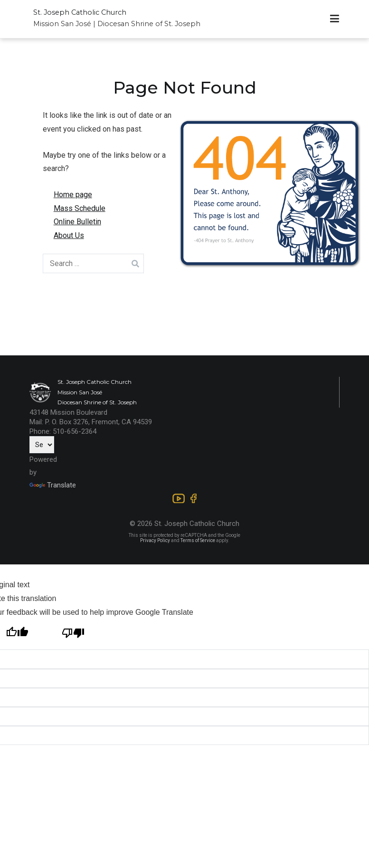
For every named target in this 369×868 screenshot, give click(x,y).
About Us (69, 235)
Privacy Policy (155, 540)
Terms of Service (198, 540)
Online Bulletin (77, 222)
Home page (73, 195)
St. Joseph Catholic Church (80, 12)
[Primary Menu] (335, 19)
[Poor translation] (73, 635)
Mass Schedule (80, 208)
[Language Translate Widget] (42, 445)
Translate (53, 485)
